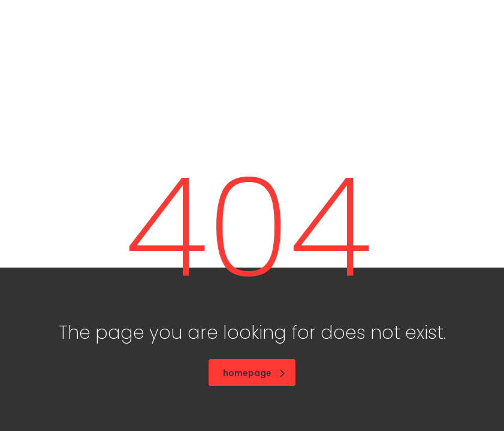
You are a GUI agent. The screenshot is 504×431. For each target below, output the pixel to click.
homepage (254, 373)
